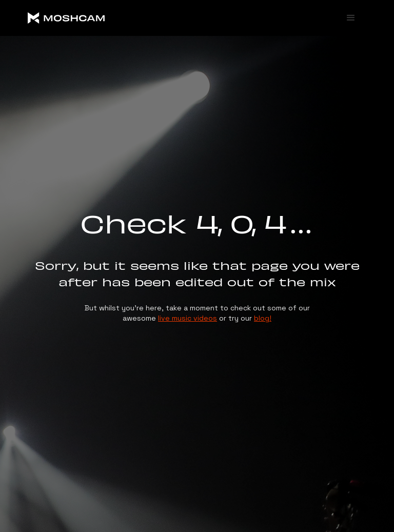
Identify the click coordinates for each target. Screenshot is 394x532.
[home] (105, 18)
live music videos (188, 318)
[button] (351, 18)
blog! (263, 318)
